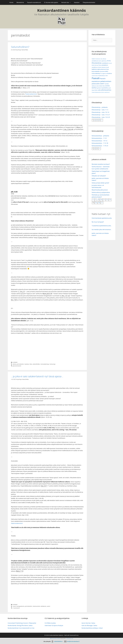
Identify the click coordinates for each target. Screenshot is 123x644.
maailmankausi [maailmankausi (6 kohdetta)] (102, 76)
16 (99, 203)
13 (110, 200)
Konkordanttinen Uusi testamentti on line (21, 628)
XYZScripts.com (70, 638)
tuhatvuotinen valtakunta (39, 606)
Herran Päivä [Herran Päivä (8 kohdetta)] (98, 65)
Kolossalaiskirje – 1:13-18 (100, 143)
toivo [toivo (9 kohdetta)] (96, 90)
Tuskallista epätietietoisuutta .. (102, 226)
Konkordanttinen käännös (62, 10)
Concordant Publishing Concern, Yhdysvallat (22, 623)
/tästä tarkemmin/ (17, 523)
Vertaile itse (67, 2)
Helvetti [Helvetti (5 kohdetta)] (110, 63)
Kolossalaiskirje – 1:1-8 (99, 138)
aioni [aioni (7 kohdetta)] (100, 61)
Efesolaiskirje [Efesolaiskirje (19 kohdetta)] (96, 63)
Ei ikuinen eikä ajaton (51, 2)
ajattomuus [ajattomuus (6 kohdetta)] (104, 61)
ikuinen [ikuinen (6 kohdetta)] (100, 67)
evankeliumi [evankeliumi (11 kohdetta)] (105, 63)
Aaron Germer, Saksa (88, 623)
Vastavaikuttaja (45, 364)
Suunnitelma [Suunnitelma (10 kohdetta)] (105, 88)
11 (104, 200)
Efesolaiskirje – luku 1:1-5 (100, 110)
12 (107, 200)
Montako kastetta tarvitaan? (101, 164)
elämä (14, 364)
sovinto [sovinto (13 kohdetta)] (107, 86)
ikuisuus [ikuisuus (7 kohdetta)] (104, 67)
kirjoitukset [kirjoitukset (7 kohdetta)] (102, 71)
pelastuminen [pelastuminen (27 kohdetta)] (106, 81)
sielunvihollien (36, 364)
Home (11, 2)
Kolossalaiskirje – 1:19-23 (100, 146)
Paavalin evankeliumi (34, 2)
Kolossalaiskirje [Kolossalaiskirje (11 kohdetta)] (96, 73)
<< (93, 200)
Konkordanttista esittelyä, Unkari (92, 628)
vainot (49, 606)
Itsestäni (77, 2)
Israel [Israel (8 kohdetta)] (107, 67)
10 (101, 200)
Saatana (27, 364)
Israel (14, 606)
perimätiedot (20, 364)
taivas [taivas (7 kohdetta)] (93, 90)
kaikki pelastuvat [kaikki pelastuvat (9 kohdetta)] (101, 69)
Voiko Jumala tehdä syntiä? (100, 183)
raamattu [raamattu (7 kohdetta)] (107, 84)
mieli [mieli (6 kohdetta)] (106, 76)
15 (96, 203)
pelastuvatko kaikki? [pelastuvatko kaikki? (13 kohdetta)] (98, 84)
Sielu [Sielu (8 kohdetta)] (104, 86)
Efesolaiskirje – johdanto (100, 107)
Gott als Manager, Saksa (89, 625)
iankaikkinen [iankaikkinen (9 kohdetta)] (105, 65)
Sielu (31, 364)
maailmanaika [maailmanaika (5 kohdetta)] (95, 76)
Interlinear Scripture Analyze (54, 625)
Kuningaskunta (20, 606)
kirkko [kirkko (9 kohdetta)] (107, 71)
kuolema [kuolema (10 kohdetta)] (109, 73)
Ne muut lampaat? (98, 222)
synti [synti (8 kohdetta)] (110, 88)
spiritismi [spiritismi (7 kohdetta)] (99, 88)
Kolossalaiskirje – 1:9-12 (99, 141)
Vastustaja (52, 364)
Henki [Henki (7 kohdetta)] (93, 65)
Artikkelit (15, 362)
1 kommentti (16, 608)
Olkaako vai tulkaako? (99, 176)
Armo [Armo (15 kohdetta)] (109, 61)
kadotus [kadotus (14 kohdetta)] (94, 69)
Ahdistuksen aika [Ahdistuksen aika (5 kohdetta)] (99, 59)
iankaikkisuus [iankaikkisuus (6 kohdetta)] (95, 67)
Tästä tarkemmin (31, 94)
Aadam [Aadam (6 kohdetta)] (93, 59)
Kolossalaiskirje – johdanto (100, 136)
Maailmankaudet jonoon (100, 190)
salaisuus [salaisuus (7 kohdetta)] (94, 86)
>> (102, 120)
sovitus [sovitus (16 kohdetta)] (94, 88)
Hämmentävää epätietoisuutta (102, 218)
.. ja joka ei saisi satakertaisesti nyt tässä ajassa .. (37, 376)
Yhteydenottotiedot (89, 2)
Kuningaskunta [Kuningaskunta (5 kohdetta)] (104, 74)
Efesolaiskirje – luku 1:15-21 (101, 115)
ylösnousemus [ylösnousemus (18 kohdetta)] (106, 90)
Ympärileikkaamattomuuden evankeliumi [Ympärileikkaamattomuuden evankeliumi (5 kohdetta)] (101, 92)
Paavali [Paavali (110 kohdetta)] (96, 78)
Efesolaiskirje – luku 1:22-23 (101, 117)
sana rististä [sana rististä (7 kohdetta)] (99, 86)
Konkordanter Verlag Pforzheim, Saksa (20, 625)
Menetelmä (20, 2)
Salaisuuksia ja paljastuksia (101, 192)
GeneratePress (74, 635)
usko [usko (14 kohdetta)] (99, 90)
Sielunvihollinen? (20, 47)
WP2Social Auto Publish (55, 638)
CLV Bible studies (50, 623)
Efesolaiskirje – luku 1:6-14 (100, 112)
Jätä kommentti (17, 366)
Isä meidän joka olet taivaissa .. (102, 229)
